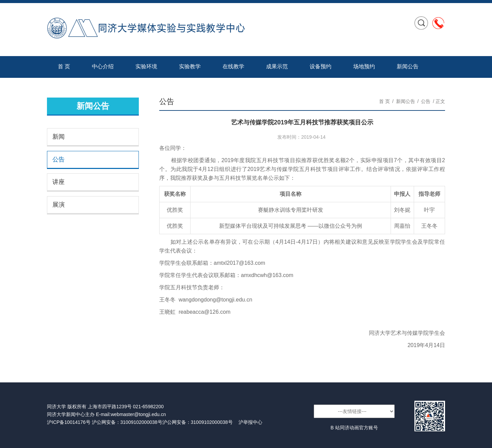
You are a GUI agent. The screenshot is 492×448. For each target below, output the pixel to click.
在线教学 (233, 66)
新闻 (59, 137)
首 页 (64, 66)
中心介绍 (103, 66)
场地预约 (364, 66)
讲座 (59, 182)
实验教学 (190, 66)
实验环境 (146, 66)
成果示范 (277, 66)
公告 (59, 159)
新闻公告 (408, 66)
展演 (59, 205)
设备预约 (321, 66)
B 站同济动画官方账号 (354, 428)
